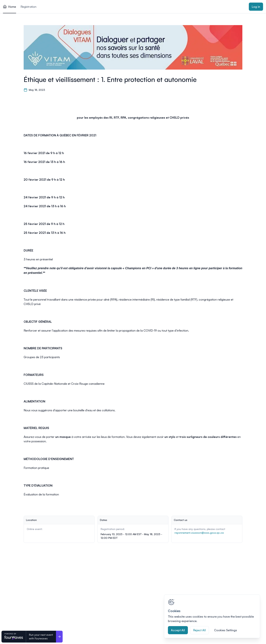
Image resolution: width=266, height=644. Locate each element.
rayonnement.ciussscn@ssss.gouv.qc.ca (199, 533)
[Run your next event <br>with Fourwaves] (59, 637)
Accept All (178, 630)
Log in (256, 7)
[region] (212, 616)
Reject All (199, 630)
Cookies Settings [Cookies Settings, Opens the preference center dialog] (226, 630)
